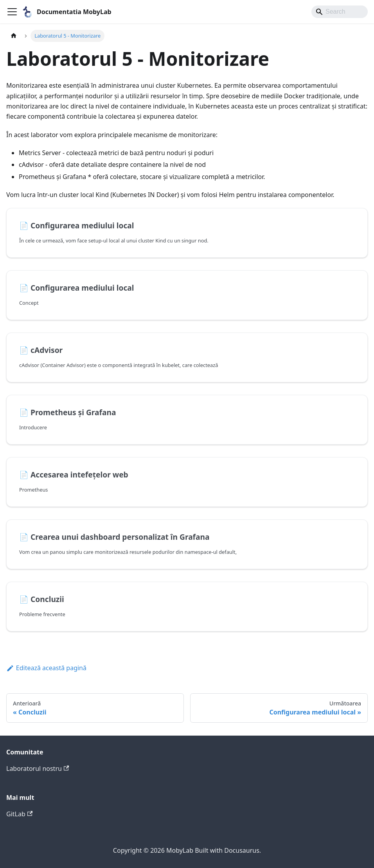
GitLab (19, 814)
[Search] (340, 12)
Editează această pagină (46, 668)
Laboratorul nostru (38, 769)
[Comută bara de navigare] (12, 12)
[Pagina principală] (14, 36)
